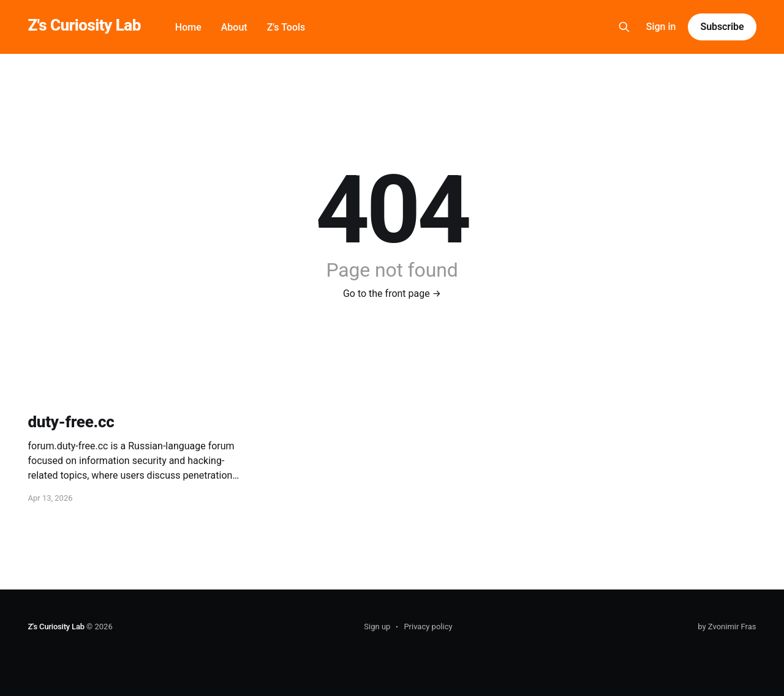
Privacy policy (428, 627)
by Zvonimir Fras (727, 627)
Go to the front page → (392, 294)
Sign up (377, 627)
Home (188, 27)
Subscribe (722, 27)
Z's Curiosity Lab (84, 25)
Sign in (661, 27)
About (234, 27)
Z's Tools (286, 27)
